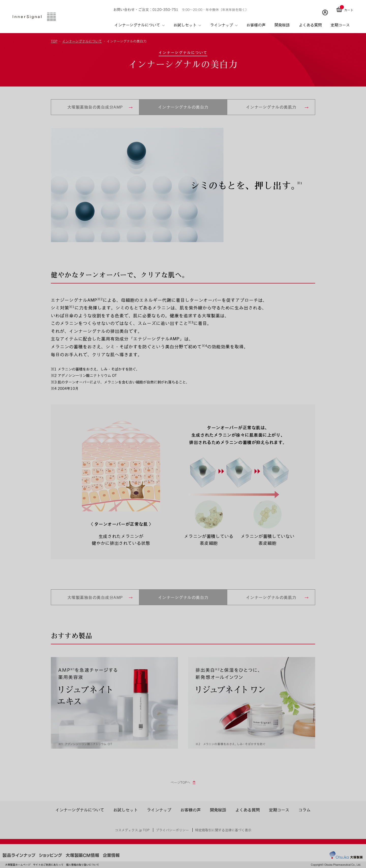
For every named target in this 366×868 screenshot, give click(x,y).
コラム (304, 810)
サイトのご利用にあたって (48, 865)
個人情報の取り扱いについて (83, 865)
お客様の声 (256, 25)
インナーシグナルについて (140, 25)
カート (349, 10)
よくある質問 (310, 25)
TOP (54, 41)
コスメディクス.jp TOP (132, 830)
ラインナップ (224, 25)
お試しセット (187, 25)
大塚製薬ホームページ (18, 865)
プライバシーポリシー (172, 830)
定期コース (340, 25)
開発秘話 (282, 25)
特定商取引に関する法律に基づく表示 (223, 830)
